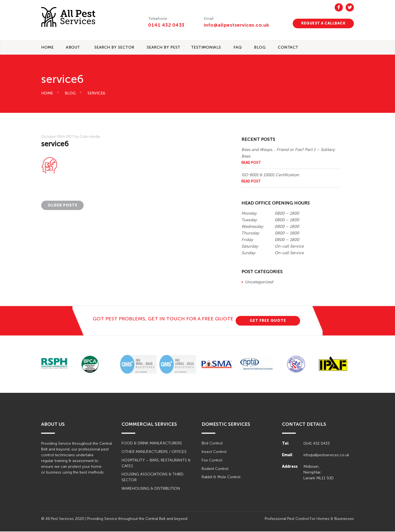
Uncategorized (259, 282)
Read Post (251, 163)
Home (47, 48)
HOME (47, 94)
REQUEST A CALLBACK (323, 23)
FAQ (238, 48)
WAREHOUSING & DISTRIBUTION (151, 489)
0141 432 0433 (166, 25)
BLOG (260, 48)
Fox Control (212, 461)
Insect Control (214, 452)
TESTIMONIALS (206, 48)
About (73, 48)
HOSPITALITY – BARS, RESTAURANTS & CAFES (156, 464)
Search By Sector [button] (114, 48)
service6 (96, 94)
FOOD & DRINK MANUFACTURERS (152, 444)
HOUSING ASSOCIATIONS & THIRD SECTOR (153, 478)
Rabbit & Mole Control (221, 478)
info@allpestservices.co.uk (237, 25)
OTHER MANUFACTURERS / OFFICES (154, 452)
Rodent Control (215, 469)
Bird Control (212, 444)
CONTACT (288, 48)
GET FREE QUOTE (268, 321)
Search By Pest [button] (164, 48)
